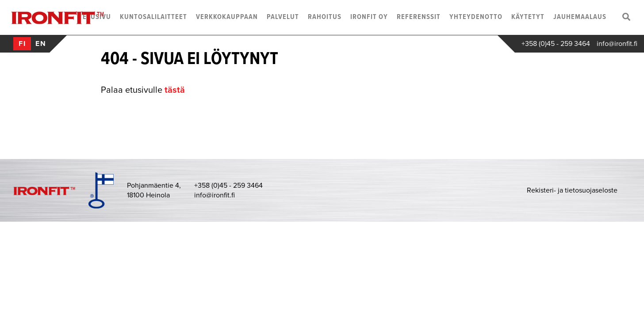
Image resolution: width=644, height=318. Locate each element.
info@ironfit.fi (617, 44)
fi (22, 44)
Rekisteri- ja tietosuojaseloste (572, 190)
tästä (175, 90)
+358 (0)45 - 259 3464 (556, 44)
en (41, 44)
